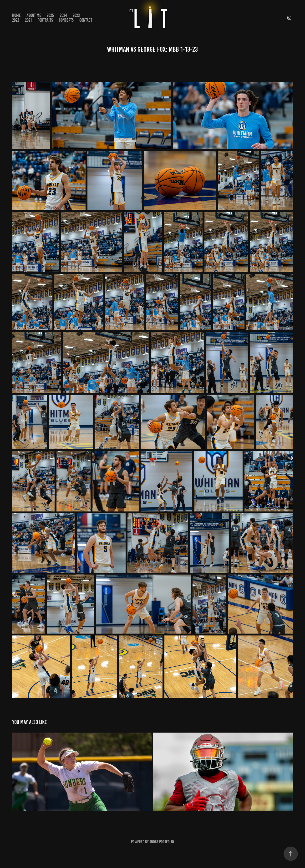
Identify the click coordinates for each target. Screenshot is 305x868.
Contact (86, 20)
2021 (28, 20)
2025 (50, 15)
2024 (63, 15)
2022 (16, 20)
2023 (76, 15)
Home (16, 15)
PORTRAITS (45, 20)
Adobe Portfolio (162, 842)
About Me (34, 15)
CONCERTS (66, 20)
